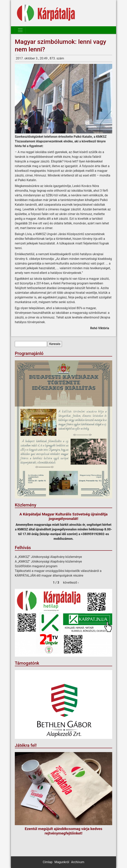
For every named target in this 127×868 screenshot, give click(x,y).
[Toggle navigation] (20, 30)
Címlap (48, 862)
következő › (71, 583)
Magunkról (62, 862)
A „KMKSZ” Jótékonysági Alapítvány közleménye (48, 557)
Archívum (78, 862)
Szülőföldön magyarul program (36, 566)
